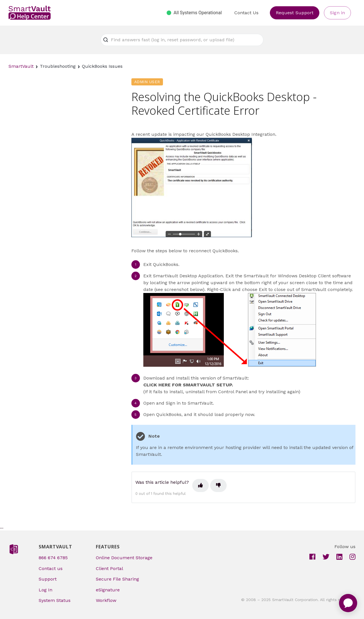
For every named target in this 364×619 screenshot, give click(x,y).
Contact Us (246, 13)
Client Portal (109, 568)
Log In (45, 590)
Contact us (51, 568)
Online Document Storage (124, 558)
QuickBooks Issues (102, 66)
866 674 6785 (53, 558)
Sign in (337, 13)
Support (48, 579)
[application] (348, 603)
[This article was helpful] (200, 485)
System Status (55, 600)
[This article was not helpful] (218, 485)
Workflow (106, 600)
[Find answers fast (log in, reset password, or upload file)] (182, 40)
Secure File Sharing (117, 579)
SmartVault (21, 66)
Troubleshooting (58, 66)
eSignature (108, 590)
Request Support (295, 13)
